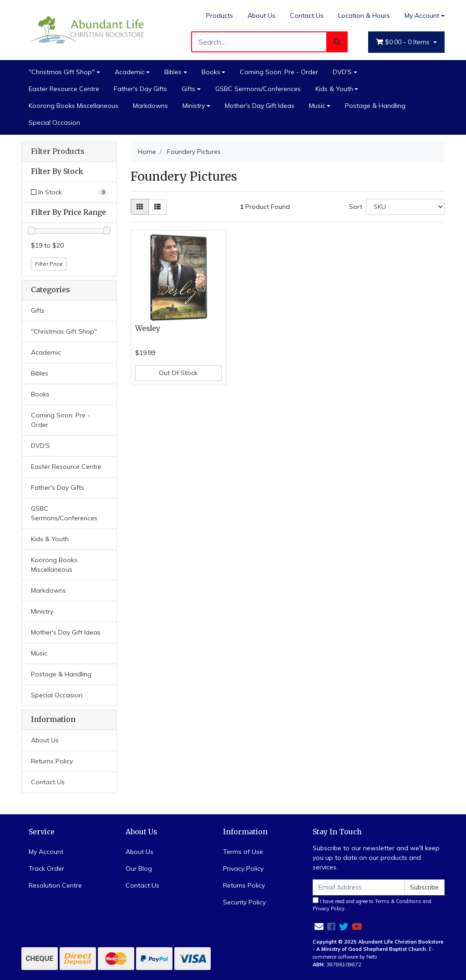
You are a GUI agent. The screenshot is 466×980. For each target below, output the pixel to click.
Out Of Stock (178, 373)
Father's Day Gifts (140, 89)
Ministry (194, 106)
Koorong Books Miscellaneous (73, 106)
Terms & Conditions (398, 901)
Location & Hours (364, 15)
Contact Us (307, 15)
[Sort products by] (405, 207)
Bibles (173, 72)
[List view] (157, 207)
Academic (130, 72)
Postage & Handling (375, 106)
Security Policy (244, 902)
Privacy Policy (243, 868)
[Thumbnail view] (140, 207)
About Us (261, 15)
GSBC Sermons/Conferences (258, 89)
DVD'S (342, 72)
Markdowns (150, 106)
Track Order (46, 868)
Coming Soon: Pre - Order (279, 72)
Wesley (148, 328)
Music (317, 106)
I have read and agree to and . (372, 905)
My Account (46, 852)
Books (211, 72)
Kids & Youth (334, 89)
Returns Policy (52, 761)
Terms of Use (243, 852)
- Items (404, 42)
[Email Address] (359, 887)
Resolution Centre (55, 885)
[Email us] (319, 927)
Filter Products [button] (58, 152)
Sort (356, 207)
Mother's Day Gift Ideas (260, 106)
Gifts (188, 89)
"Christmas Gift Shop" (62, 72)
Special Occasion (54, 122)
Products (220, 15)
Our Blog (139, 868)
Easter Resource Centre (64, 89)
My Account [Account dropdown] (422, 15)
